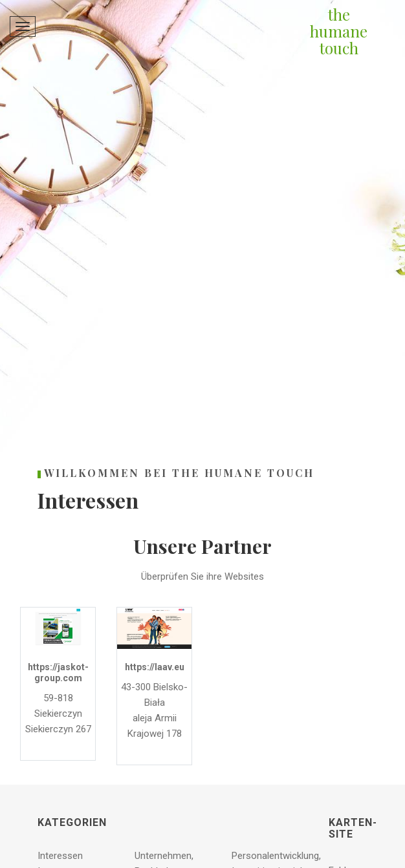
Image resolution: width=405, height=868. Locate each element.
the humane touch (339, 31)
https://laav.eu (155, 667)
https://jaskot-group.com (58, 672)
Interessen (60, 856)
